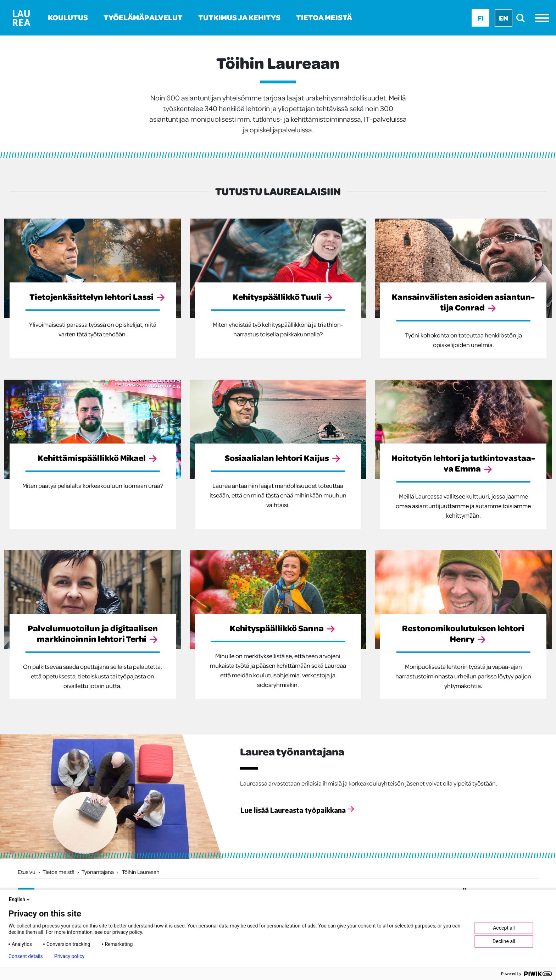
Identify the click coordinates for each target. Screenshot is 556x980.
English (20, 899)
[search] (522, 18)
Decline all (504, 941)
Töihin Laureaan (141, 872)
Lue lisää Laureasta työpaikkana (293, 810)
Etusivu (27, 872)
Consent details (26, 956)
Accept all (504, 928)
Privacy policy (69, 956)
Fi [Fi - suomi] (481, 18)
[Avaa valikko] (544, 18)
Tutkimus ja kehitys (239, 17)
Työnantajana (98, 872)
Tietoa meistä (324, 17)
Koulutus (68, 17)
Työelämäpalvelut (143, 17)
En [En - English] (504, 18)
